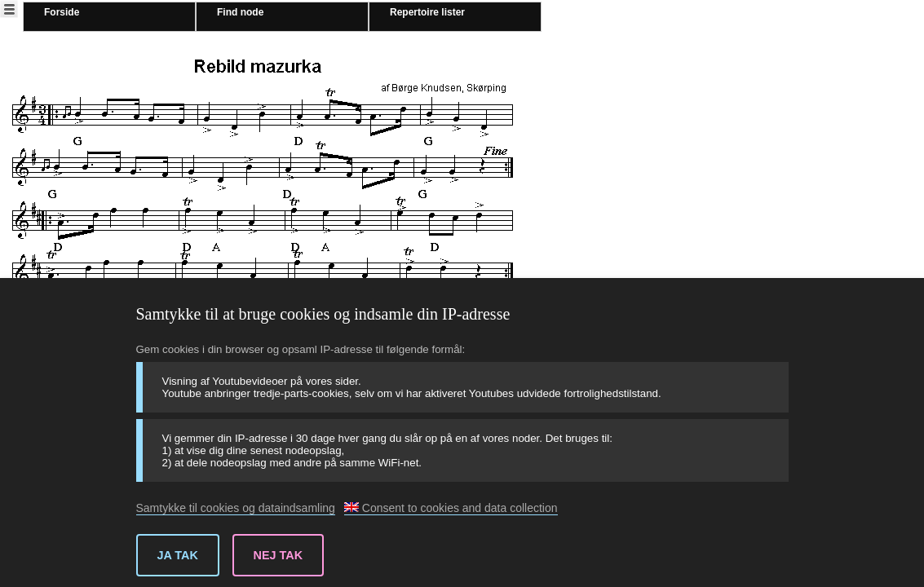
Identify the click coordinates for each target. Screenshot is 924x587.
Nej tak (279, 555)
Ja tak (178, 555)
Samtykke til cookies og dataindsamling (236, 508)
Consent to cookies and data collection (451, 508)
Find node (240, 12)
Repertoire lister (427, 12)
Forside (62, 12)
